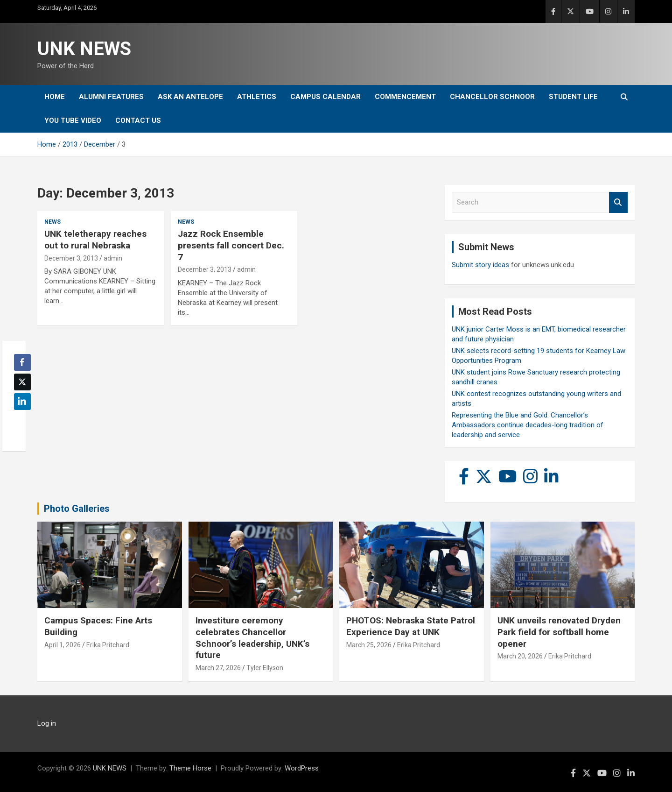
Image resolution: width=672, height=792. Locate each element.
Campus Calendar (325, 97)
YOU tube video (73, 120)
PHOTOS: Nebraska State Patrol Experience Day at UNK (411, 626)
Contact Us (138, 120)
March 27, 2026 (218, 668)
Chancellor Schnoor (492, 97)
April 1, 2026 (63, 645)
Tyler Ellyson (265, 668)
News (52, 222)
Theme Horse (190, 768)
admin (113, 258)
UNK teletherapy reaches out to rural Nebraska (95, 240)
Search (618, 202)
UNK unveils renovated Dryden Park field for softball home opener (559, 632)
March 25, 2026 (369, 645)
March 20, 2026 (520, 656)
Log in (47, 723)
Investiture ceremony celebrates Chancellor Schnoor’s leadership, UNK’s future (252, 638)
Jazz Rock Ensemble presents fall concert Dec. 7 (231, 245)
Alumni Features (111, 97)
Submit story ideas (480, 265)
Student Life (573, 97)
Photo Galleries (77, 509)
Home (55, 97)
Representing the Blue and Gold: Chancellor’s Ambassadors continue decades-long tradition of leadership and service (528, 425)
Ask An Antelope (190, 97)
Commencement (405, 97)
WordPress (302, 768)
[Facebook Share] (22, 362)
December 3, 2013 (71, 258)
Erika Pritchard (108, 645)
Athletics (257, 97)
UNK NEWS (84, 49)
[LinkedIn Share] (22, 402)
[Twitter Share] (22, 382)
